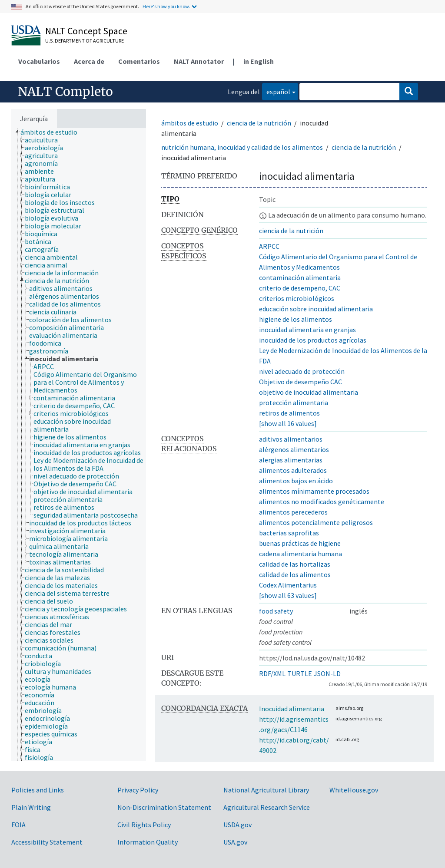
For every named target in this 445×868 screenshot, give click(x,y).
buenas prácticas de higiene (300, 543)
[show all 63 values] (288, 595)
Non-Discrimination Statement (164, 807)
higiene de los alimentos (296, 319)
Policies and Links (38, 790)
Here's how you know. (166, 6)
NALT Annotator (199, 61)
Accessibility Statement (47, 842)
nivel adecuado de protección (302, 371)
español (276, 91)
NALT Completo (65, 92)
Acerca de (89, 61)
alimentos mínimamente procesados (314, 491)
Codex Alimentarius (288, 585)
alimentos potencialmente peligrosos (316, 522)
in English (259, 61)
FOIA (18, 825)
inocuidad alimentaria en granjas (307, 330)
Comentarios (139, 61)
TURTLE (300, 673)
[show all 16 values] (288, 423)
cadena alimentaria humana (301, 554)
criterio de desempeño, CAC (300, 288)
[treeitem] (53, 132)
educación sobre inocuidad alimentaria (316, 309)
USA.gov (235, 842)
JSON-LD (327, 673)
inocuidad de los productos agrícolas (313, 340)
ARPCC (269, 246)
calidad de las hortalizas (295, 564)
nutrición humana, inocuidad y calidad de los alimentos (242, 147)
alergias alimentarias (291, 460)
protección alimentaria (294, 403)
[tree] (79, 445)
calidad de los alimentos (295, 574)
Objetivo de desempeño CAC (301, 382)
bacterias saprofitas (289, 533)
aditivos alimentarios (291, 439)
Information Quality (148, 842)
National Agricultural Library (266, 790)
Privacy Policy (138, 790)
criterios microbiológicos (297, 298)
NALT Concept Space (86, 31)
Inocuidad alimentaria (292, 709)
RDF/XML (272, 673)
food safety (276, 611)
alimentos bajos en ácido (296, 481)
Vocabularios (39, 61)
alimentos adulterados (293, 470)
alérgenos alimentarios (294, 449)
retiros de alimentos (289, 413)
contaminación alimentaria (300, 277)
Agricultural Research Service (267, 807)
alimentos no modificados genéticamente (322, 502)
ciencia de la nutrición (259, 123)
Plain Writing (31, 807)
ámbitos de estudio (190, 123)
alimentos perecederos (293, 512)
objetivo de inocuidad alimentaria (309, 392)
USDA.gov (237, 825)
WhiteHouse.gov (354, 790)
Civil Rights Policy (144, 825)
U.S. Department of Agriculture (85, 41)
